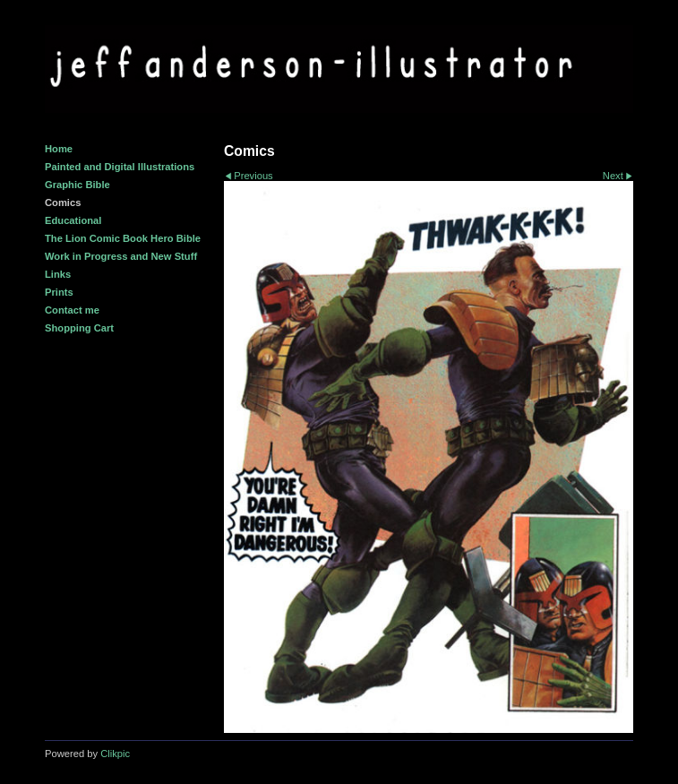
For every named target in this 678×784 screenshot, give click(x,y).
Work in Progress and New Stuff (121, 256)
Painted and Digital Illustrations (120, 167)
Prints (59, 292)
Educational (73, 220)
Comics (63, 202)
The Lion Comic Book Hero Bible (123, 238)
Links (58, 274)
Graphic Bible (77, 185)
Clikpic (115, 754)
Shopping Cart (79, 328)
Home (59, 149)
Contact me (72, 310)
